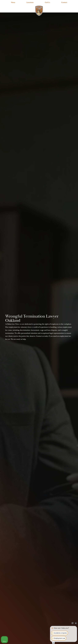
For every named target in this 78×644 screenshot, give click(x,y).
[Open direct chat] (73, 623)
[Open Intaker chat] (53, 643)
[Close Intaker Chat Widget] (76, 623)
